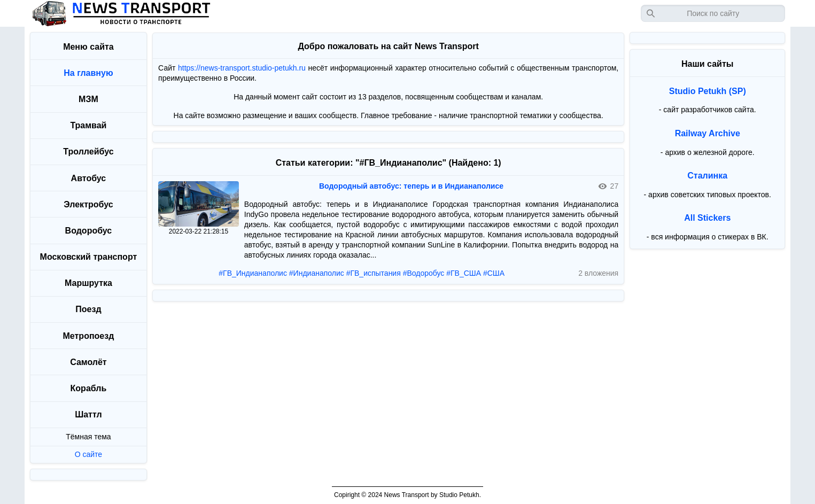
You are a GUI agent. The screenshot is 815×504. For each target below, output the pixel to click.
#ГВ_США (464, 273)
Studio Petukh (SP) (708, 91)
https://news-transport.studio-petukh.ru (242, 68)
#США (494, 273)
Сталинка (707, 176)
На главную (88, 73)
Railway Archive (708, 133)
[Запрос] (713, 13)
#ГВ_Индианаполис (253, 273)
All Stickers (707, 218)
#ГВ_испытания (374, 273)
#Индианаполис (317, 273)
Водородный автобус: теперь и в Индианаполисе (411, 186)
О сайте (88, 454)
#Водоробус (424, 273)
